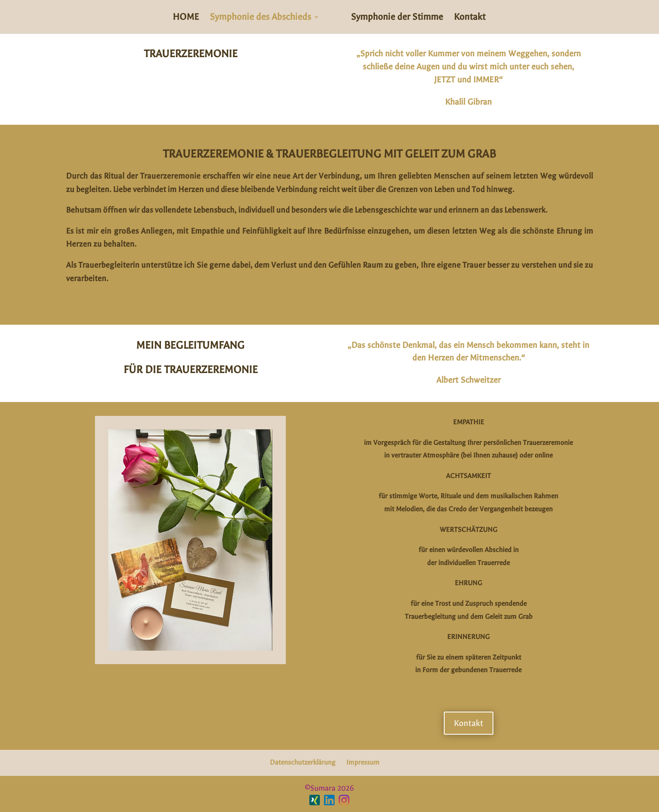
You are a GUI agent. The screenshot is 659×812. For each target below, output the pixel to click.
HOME (186, 18)
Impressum (363, 762)
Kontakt (470, 18)
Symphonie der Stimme (397, 18)
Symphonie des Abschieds (260, 18)
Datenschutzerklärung (303, 762)
